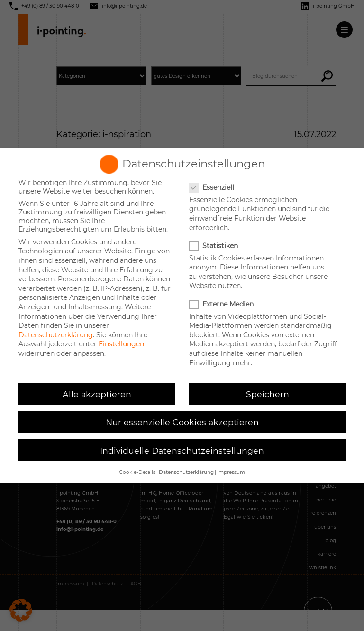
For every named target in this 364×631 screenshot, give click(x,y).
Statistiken (214, 246)
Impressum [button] (231, 472)
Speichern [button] (268, 394)
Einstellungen (121, 344)
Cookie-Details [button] (137, 472)
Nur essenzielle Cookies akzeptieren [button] (182, 422)
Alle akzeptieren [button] (97, 394)
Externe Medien (222, 304)
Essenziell (213, 187)
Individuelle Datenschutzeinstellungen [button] (182, 450)
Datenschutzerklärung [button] (186, 472)
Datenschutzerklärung (56, 335)
